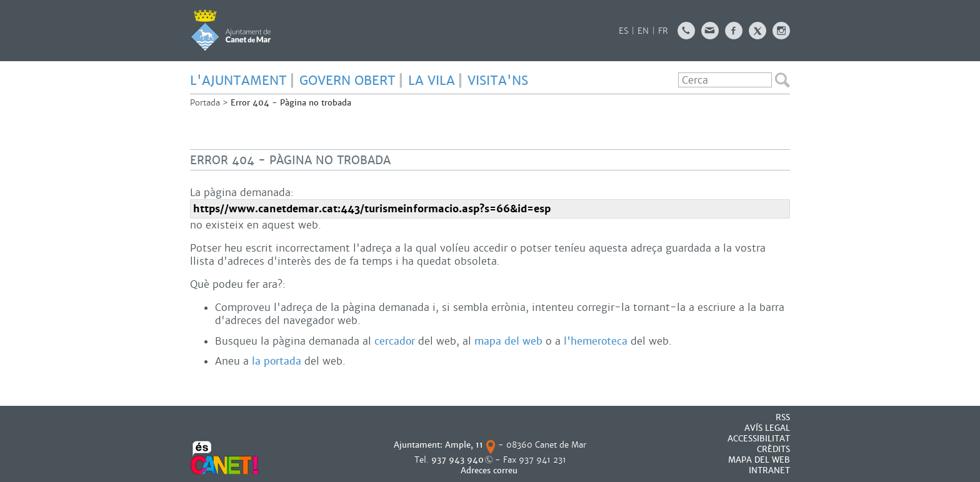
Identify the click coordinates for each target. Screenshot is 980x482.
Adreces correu (490, 470)
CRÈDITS (773, 449)
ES (623, 31)
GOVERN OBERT (347, 81)
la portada (277, 361)
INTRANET (769, 470)
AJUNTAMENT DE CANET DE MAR (231, 30)
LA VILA (432, 81)
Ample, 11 (464, 445)
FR (663, 31)
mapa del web (508, 341)
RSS (783, 417)
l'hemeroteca (596, 341)
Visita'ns (498, 81)
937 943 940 (457, 460)
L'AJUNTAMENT (238, 81)
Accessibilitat (759, 439)
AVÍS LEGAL (767, 428)
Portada (205, 103)
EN (643, 31)
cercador (395, 341)
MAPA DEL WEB (759, 460)
